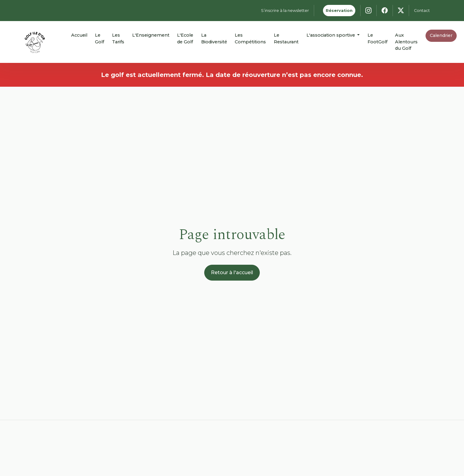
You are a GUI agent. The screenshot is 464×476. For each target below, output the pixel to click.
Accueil (79, 35)
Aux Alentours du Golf (406, 42)
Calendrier (441, 35)
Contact (422, 11)
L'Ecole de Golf (185, 38)
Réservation (339, 11)
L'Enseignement (151, 35)
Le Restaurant (286, 38)
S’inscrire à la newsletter (285, 11)
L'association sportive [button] (331, 35)
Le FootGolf (377, 38)
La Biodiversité (214, 38)
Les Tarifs (118, 38)
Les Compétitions (250, 38)
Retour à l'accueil (232, 273)
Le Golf (100, 38)
